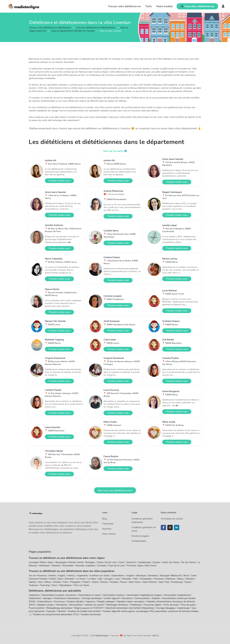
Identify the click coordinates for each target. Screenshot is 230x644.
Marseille (126, 579)
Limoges (109, 579)
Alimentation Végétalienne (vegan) (144, 595)
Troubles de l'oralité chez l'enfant (84, 611)
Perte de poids (171, 605)
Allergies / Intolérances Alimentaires (61, 598)
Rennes (104, 582)
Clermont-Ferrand (38, 579)
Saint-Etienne (150, 582)
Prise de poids (188, 605)
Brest (186, 576)
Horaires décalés (75, 602)
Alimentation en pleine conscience (59, 595)
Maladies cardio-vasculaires (131, 602)
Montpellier (146, 579)
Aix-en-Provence (38, 576)
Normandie (68, 566)
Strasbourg (177, 582)
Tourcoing (45, 585)
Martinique (44, 566)
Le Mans (92, 579)
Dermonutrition (142, 598)
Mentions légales (140, 536)
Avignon (130, 576)
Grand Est (131, 562)
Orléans (57, 582)
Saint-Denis (135, 582)
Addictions (34, 595)
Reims (95, 582)
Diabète (156, 598)
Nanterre (190, 579)
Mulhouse (170, 579)
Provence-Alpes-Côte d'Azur (141, 566)
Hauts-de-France (171, 562)
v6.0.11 (155, 636)
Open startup (109, 534)
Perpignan (75, 582)
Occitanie (102, 566)
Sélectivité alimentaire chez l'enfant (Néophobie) (130, 608)
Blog (105, 519)
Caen (194, 576)
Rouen (123, 582)
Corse (121, 562)
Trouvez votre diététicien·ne (124, 6)
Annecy (71, 576)
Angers (62, 576)
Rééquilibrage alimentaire (59, 608)
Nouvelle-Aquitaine (85, 566)
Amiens (52, 576)
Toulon (188, 582)
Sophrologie (184, 608)
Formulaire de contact (172, 519)
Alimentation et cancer (89, 595)
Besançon (141, 576)
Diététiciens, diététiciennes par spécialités (55, 591)
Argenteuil (82, 576)
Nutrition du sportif (94, 605)
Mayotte (56, 566)
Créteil (52, 579)
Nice (40, 582)
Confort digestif (112, 598)
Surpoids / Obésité (56, 611)
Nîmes (48, 582)
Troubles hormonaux (91, 614)
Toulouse (33, 585)
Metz (136, 579)
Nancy (180, 579)
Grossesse (59, 602)
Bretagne (90, 562)
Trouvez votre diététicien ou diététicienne (50, 27)
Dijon (60, 579)
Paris (65, 582)
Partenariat (108, 524)
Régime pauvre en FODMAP (89, 608)
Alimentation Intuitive (114, 595)
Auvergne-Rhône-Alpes (41, 562)
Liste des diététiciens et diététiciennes (96, 27)
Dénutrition (127, 598)
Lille (100, 579)
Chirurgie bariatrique (92, 598)
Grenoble (69, 579)
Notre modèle (165, 6)
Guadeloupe (144, 562)
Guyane (156, 562)
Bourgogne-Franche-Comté (69, 562)
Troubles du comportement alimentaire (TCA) (56, 614)
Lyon (117, 579)
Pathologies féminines (117, 605)
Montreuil (159, 579)
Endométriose (45, 602)
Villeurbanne (65, 585)
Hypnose (90, 602)
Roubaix (114, 582)
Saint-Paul (164, 582)
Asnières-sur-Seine (99, 576)
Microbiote (62, 605)
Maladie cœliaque (106, 602)
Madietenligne (102, 636)
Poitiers (86, 582)
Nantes (32, 582)
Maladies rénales (45, 605)
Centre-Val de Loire (107, 562)
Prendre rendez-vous (59, 181)
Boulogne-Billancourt (171, 576)
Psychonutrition (37, 608)
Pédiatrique (136, 605)
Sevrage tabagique (166, 608)
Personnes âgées (153, 605)
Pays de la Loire (116, 566)
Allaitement (35, 598)
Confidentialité (139, 541)
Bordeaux (153, 576)
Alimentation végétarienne (177, 595)
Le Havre (81, 579)
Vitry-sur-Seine (81, 585)
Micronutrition (76, 605)
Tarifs (149, 6)
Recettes (107, 529)
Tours (54, 585)
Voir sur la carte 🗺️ (115, 151)
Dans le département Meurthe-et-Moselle (73, 31)
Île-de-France (189, 562)
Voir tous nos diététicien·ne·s (115, 490)
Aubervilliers (118, 576)
